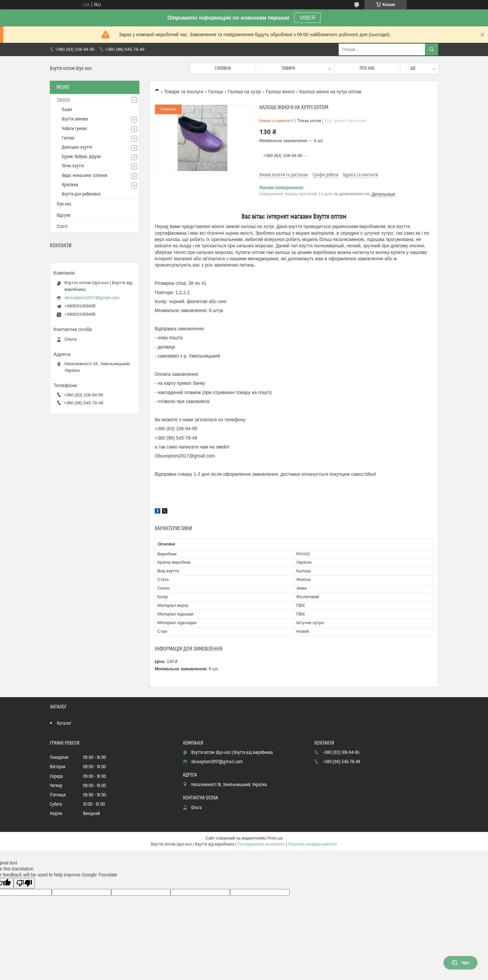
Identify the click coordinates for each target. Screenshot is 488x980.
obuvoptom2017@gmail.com (92, 298)
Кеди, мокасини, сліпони (84, 176)
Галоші (216, 92)
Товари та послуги (184, 92)
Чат (460, 963)
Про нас (367, 68)
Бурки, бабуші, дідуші (81, 157)
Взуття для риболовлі (81, 194)
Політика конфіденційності (313, 844)
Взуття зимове (75, 119)
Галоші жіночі (280, 92)
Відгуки (64, 215)
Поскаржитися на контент (261, 844)
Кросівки (70, 185)
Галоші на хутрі (245, 92)
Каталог (64, 723)
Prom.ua (275, 838)
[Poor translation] (24, 883)
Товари (288, 68)
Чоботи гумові (74, 129)
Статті (62, 227)
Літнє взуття (73, 166)
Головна (223, 68)
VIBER (307, 18)
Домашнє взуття (77, 147)
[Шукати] (432, 49)
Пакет (67, 110)
